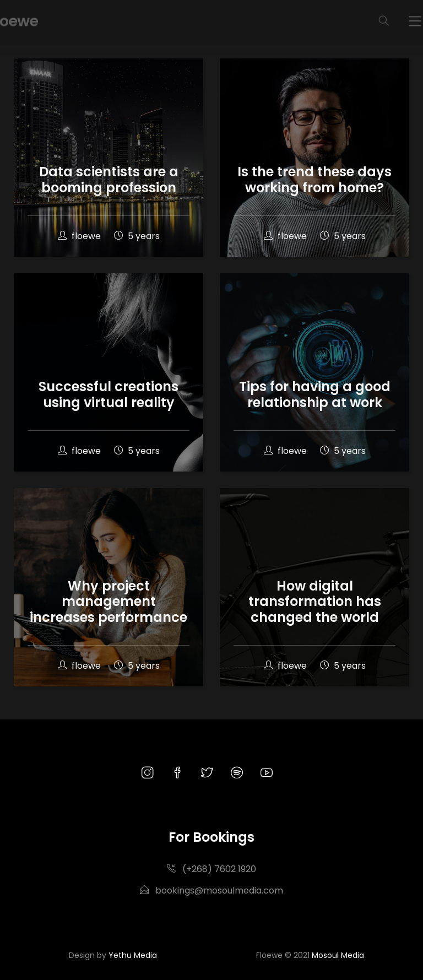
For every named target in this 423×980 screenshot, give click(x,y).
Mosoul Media (338, 955)
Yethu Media (133, 955)
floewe (80, 236)
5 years (137, 236)
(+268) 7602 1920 (211, 869)
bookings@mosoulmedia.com (211, 890)
